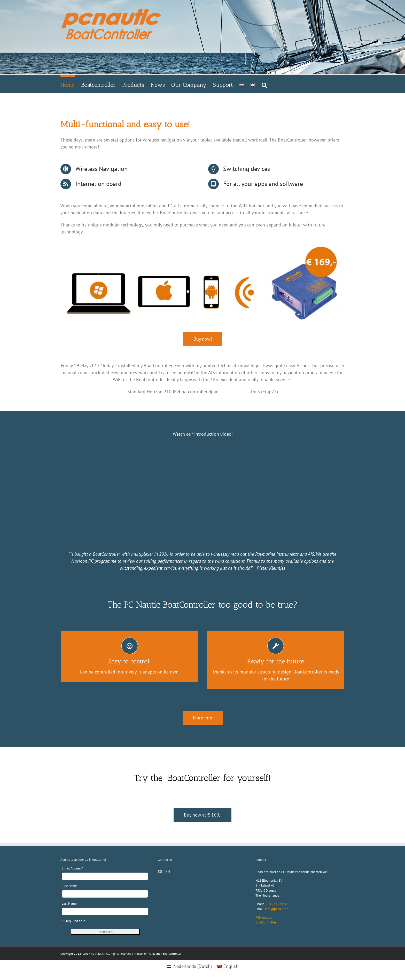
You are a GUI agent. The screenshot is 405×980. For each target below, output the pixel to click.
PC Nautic (154, 954)
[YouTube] (160, 872)
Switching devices (247, 169)
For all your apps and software (263, 184)
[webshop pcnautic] (203, 339)
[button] (264, 84)
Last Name (69, 903)
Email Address (72, 868)
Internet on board (98, 184)
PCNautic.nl (264, 917)
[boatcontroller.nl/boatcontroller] (203, 718)
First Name (69, 886)
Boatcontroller (172, 954)
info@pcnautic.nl (277, 909)
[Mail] (168, 872)
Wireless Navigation (102, 169)
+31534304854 (277, 904)
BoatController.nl (267, 922)
